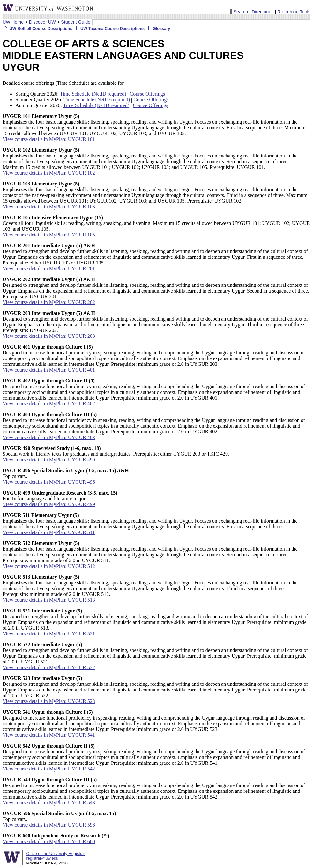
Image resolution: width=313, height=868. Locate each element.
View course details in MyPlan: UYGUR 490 (49, 460)
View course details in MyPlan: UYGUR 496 (49, 482)
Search (241, 12)
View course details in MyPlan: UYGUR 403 (49, 437)
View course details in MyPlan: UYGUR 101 (49, 139)
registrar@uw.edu (42, 858)
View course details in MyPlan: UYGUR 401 (49, 370)
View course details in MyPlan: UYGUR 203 (49, 336)
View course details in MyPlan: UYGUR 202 (49, 302)
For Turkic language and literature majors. (60, 496)
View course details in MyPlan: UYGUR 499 (49, 504)
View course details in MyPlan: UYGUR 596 (49, 825)
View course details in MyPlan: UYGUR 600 (49, 841)
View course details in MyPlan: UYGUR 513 (49, 600)
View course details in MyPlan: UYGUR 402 (49, 404)
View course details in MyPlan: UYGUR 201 (49, 268)
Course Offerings (147, 94)
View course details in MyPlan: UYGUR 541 (49, 735)
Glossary (158, 29)
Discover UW (42, 22)
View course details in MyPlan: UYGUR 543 (49, 803)
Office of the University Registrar (56, 854)
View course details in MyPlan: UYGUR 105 (49, 235)
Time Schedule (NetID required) (93, 94)
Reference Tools (294, 12)
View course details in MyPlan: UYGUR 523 (49, 701)
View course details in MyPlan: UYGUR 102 (49, 173)
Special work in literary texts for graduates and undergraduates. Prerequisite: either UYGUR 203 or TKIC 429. (116, 451)
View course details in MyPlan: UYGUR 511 (49, 532)
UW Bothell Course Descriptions (37, 29)
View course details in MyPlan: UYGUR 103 (49, 207)
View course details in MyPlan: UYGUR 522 (49, 667)
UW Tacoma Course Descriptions (109, 29)
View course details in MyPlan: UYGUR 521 (49, 634)
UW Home (13, 22)
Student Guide (76, 22)
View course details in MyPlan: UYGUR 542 (49, 769)
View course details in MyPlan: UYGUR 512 (49, 566)
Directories (263, 12)
